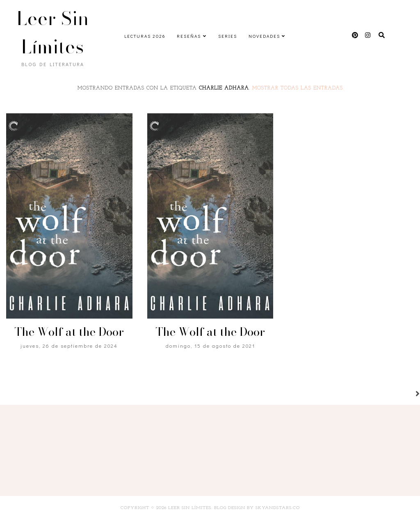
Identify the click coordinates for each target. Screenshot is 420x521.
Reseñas (189, 36)
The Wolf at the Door (69, 332)
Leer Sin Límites (53, 32)
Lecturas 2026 (145, 36)
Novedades (264, 36)
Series (228, 36)
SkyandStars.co (278, 508)
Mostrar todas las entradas (298, 88)
